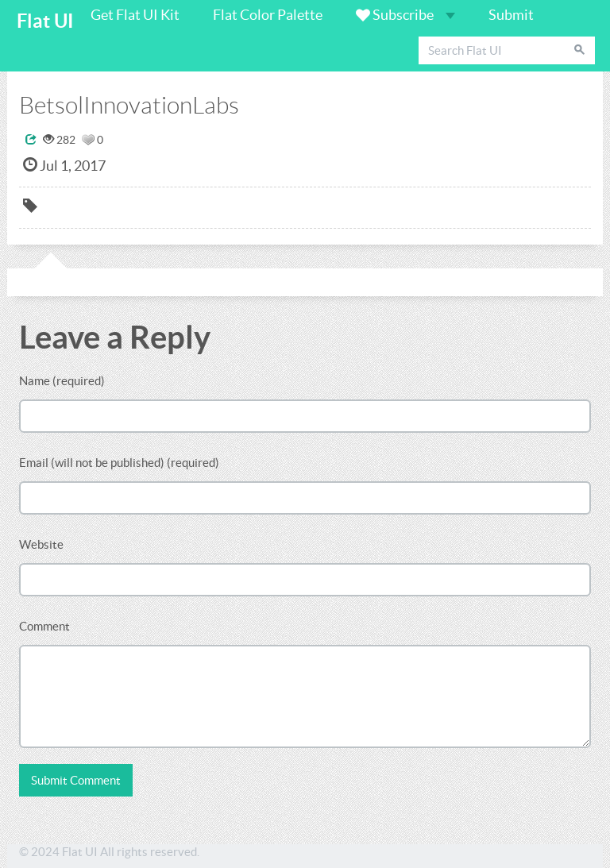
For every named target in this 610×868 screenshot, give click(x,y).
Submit (511, 15)
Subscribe (405, 15)
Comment (44, 626)
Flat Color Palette (268, 15)
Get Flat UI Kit (135, 15)
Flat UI (45, 21)
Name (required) (62, 381)
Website (41, 544)
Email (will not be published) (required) (119, 463)
